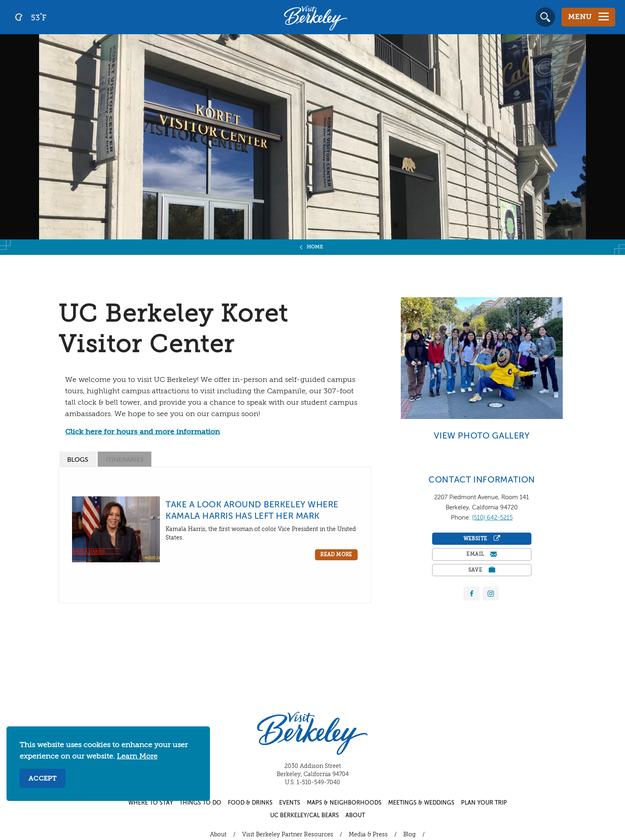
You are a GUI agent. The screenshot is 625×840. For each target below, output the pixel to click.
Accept (43, 779)
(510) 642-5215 (492, 518)
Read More (336, 555)
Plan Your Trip (484, 803)
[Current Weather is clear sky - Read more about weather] (53, 17)
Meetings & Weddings (421, 803)
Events (290, 803)
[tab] (78, 459)
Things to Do (200, 803)
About (355, 816)
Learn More (137, 757)
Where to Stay (151, 803)
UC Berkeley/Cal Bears (305, 816)
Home (315, 247)
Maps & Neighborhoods (344, 803)
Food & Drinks (250, 803)
